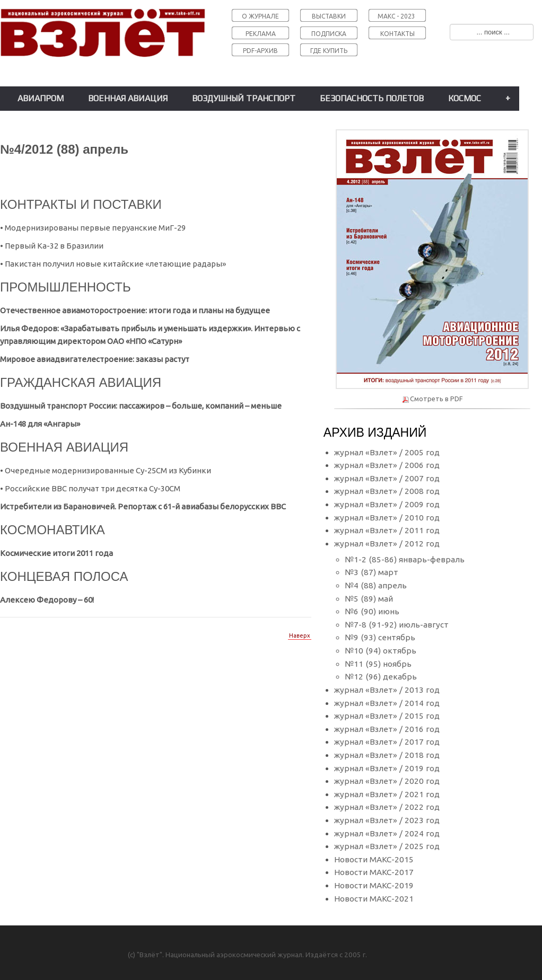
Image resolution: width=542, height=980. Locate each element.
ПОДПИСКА (329, 34)
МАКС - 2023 (396, 16)
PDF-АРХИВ (260, 51)
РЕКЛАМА (261, 34)
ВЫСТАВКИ (329, 16)
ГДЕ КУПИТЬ (329, 51)
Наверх (300, 635)
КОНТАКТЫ (397, 34)
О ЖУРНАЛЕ (260, 16)
